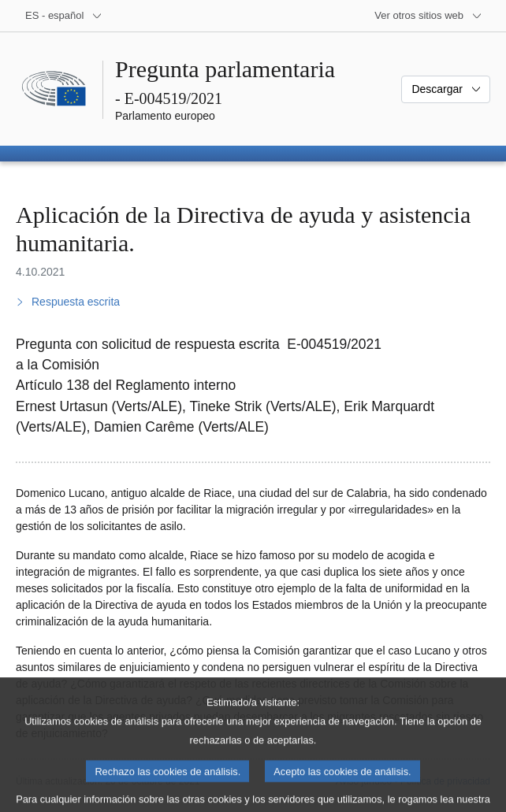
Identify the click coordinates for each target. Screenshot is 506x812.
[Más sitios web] (428, 16)
